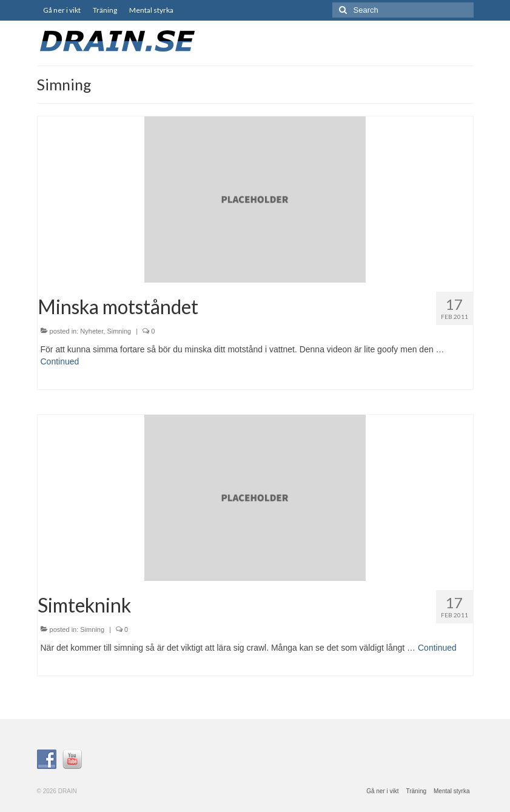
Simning (119, 331)
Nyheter (92, 331)
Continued (60, 361)
